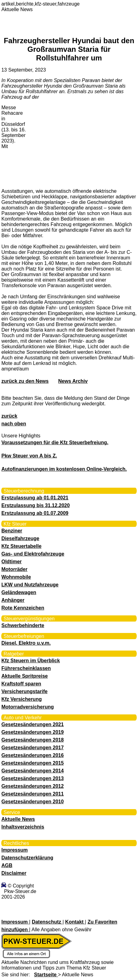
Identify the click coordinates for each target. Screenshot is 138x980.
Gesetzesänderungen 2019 (32, 732)
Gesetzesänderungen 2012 (32, 786)
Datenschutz (47, 922)
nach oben (14, 424)
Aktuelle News (18, 819)
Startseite (46, 975)
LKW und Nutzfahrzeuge (30, 585)
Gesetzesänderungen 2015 (32, 763)
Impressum (14, 850)
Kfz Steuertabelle (21, 546)
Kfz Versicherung (21, 699)
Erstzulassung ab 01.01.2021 (35, 498)
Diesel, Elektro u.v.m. (26, 643)
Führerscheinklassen (26, 668)
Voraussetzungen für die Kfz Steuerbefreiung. (55, 442)
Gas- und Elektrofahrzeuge (33, 554)
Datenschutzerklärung (27, 858)
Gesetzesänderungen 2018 (32, 740)
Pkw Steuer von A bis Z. (29, 456)
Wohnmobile (16, 577)
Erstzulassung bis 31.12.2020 (35, 505)
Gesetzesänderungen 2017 (32, 748)
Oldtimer (11, 562)
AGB (7, 865)
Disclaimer (14, 873)
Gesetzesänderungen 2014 (32, 771)
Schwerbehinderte (23, 625)
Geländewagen (19, 592)
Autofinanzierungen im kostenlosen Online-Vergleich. (64, 469)
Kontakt (75, 922)
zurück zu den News (25, 381)
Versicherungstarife (24, 691)
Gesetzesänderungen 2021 (32, 724)
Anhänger (13, 600)
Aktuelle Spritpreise (24, 676)
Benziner (12, 531)
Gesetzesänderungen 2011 (32, 794)
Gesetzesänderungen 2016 (32, 755)
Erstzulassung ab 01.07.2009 (35, 513)
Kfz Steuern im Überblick (30, 661)
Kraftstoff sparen (21, 684)
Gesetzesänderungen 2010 (32, 802)
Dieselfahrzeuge (20, 538)
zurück (9, 416)
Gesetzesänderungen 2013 (32, 778)
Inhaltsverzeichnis (23, 827)
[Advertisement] (74, 144)
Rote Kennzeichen (23, 608)
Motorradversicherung (27, 707)
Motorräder (14, 569)
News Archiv (73, 381)
